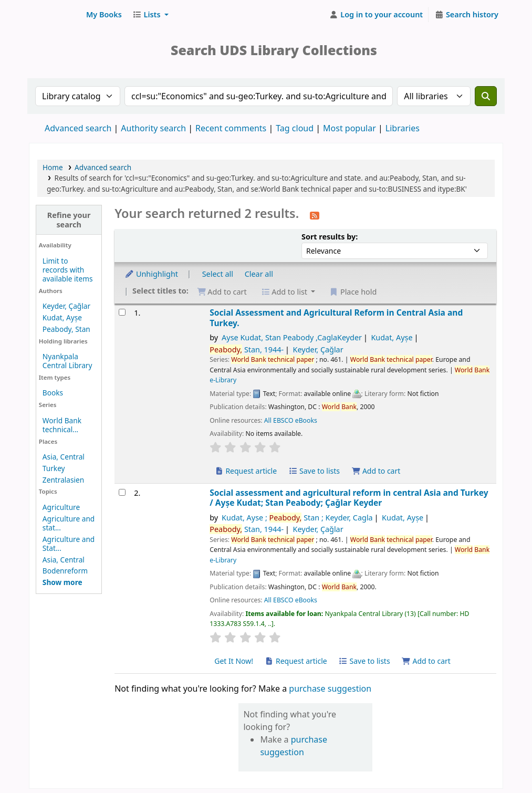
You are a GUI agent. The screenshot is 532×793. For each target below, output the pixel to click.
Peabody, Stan (66, 329)
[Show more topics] (62, 582)
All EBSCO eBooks (291, 420)
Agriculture (61, 507)
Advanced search (78, 128)
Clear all (259, 274)
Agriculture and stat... (69, 523)
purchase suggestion (330, 688)
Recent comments (231, 128)
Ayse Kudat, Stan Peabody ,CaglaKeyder (292, 337)
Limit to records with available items (68, 270)
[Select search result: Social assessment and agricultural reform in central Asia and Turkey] (122, 492)
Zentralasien (63, 480)
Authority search (153, 128)
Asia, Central (64, 457)
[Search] (486, 96)
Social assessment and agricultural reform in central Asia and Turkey (349, 498)
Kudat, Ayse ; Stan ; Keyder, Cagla (297, 518)
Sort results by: (330, 237)
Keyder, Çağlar (66, 306)
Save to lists (314, 471)
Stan (247, 349)
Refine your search (69, 220)
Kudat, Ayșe (62, 317)
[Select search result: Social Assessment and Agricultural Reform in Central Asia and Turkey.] (122, 312)
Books (53, 393)
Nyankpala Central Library (67, 361)
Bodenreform (65, 571)
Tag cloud (295, 128)
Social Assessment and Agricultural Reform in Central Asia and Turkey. (336, 318)
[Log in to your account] (376, 15)
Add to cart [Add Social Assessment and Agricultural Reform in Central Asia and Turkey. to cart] (376, 471)
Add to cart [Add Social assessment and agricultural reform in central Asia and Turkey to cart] (426, 661)
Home (53, 167)
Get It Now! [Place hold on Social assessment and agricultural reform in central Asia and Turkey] (234, 661)
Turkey (54, 468)
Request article (246, 471)
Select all (218, 274)
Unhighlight (151, 274)
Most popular (350, 128)
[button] (104, 15)
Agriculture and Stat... (69, 544)
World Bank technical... (62, 425)
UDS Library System (56, 15)
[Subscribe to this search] (315, 215)
